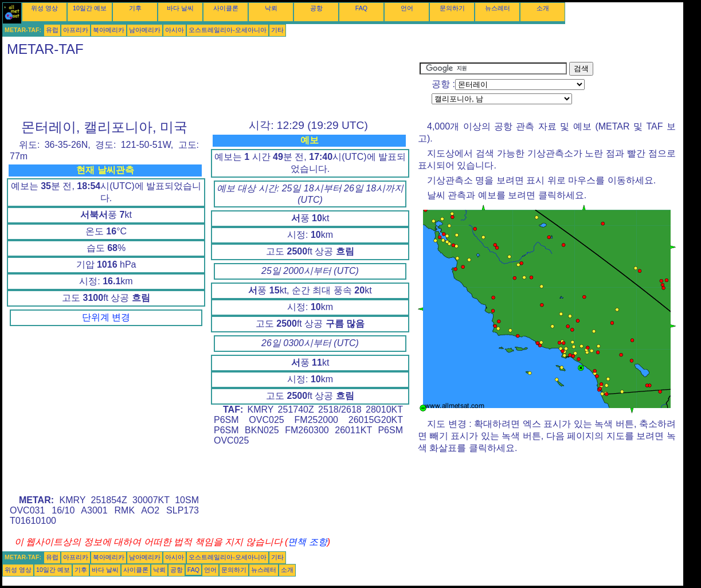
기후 (135, 8)
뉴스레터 (498, 8)
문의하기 (452, 8)
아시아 (175, 30)
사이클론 (226, 8)
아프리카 (76, 30)
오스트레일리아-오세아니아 (228, 30)
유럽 (52, 30)
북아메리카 (109, 30)
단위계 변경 (106, 317)
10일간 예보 (90, 8)
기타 (277, 30)
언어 (407, 8)
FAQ (361, 8)
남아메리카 (145, 30)
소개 (543, 8)
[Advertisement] (211, 88)
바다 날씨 (180, 8)
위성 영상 (44, 8)
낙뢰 (271, 8)
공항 (316, 8)
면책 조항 (307, 542)
